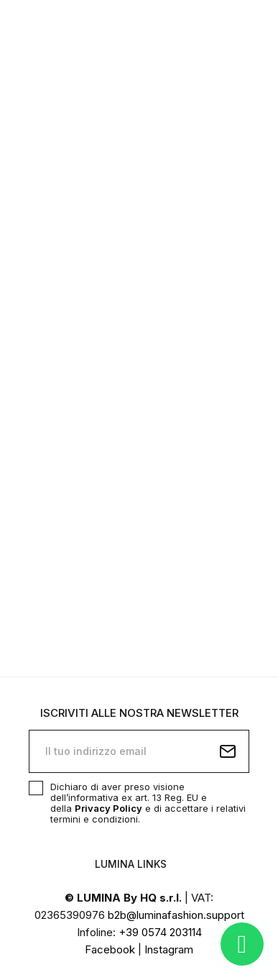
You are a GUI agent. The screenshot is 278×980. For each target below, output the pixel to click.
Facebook (110, 949)
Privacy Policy (108, 808)
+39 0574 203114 (160, 932)
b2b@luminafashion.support (176, 915)
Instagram (169, 949)
